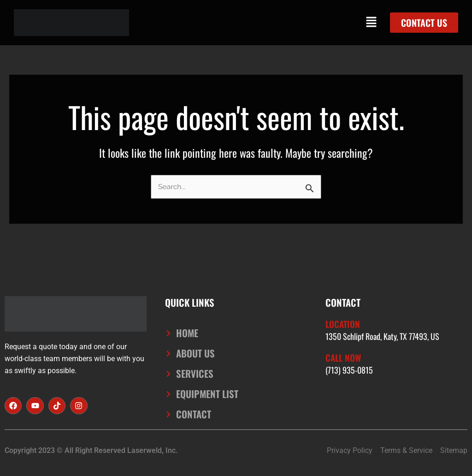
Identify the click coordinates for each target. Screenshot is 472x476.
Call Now (344, 356)
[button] (372, 22)
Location (344, 323)
